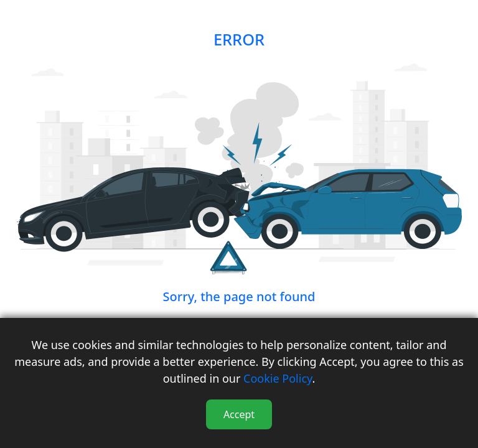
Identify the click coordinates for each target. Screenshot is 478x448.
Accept (239, 414)
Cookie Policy (278, 378)
